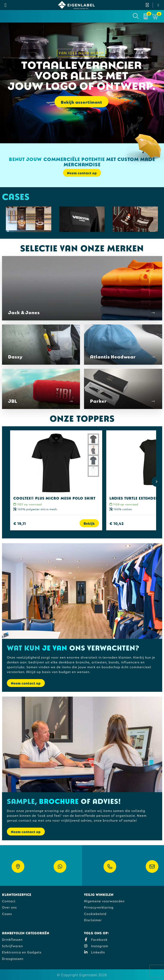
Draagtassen (13, 958)
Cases (7, 913)
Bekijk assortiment (81, 102)
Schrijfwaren (13, 946)
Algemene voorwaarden (104, 901)
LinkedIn (95, 952)
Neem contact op (82, 173)
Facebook (96, 939)
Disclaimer (93, 920)
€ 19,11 (20, 523)
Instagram (96, 946)
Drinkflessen (12, 939)
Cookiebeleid (95, 913)
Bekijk (89, 523)
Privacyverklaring (99, 907)
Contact (9, 901)
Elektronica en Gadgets (22, 952)
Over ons (9, 907)
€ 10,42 (117, 523)
